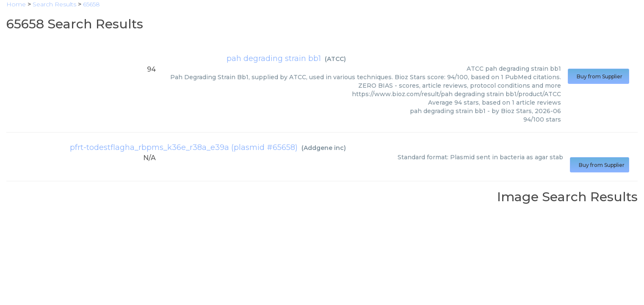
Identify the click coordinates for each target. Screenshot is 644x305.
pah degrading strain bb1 (274, 58)
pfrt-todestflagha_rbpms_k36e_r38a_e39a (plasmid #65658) (184, 147)
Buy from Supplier (598, 76)
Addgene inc (324, 148)
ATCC (335, 59)
